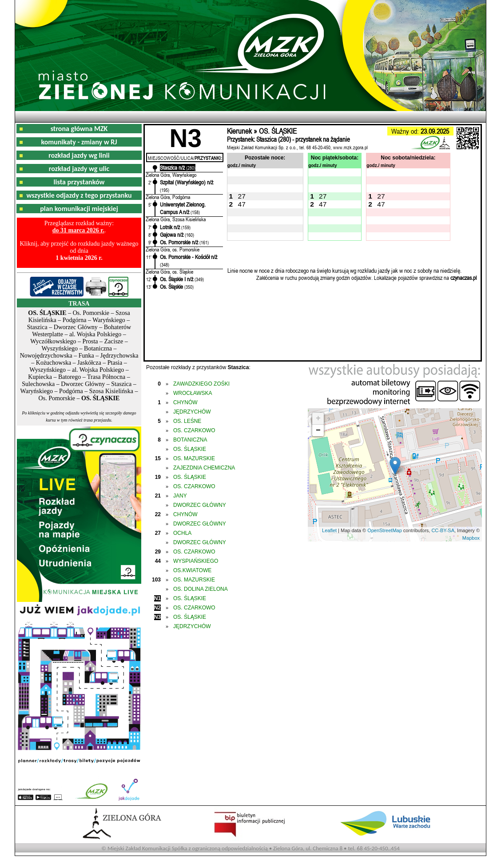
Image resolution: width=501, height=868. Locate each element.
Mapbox (471, 538)
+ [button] (318, 418)
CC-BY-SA (443, 530)
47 (242, 204)
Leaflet (329, 530)
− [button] (318, 430)
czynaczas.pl (463, 278)
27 (242, 196)
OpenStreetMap (385, 530)
